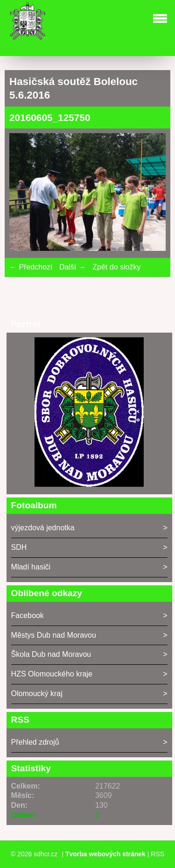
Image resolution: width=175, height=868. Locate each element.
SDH (19, 547)
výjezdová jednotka (43, 528)
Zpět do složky (116, 267)
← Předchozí (31, 267)
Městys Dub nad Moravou (54, 635)
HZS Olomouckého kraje (52, 674)
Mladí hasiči (31, 567)
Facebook (28, 615)
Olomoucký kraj (37, 694)
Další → (73, 267)
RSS (157, 854)
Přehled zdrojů (35, 742)
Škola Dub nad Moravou (51, 654)
